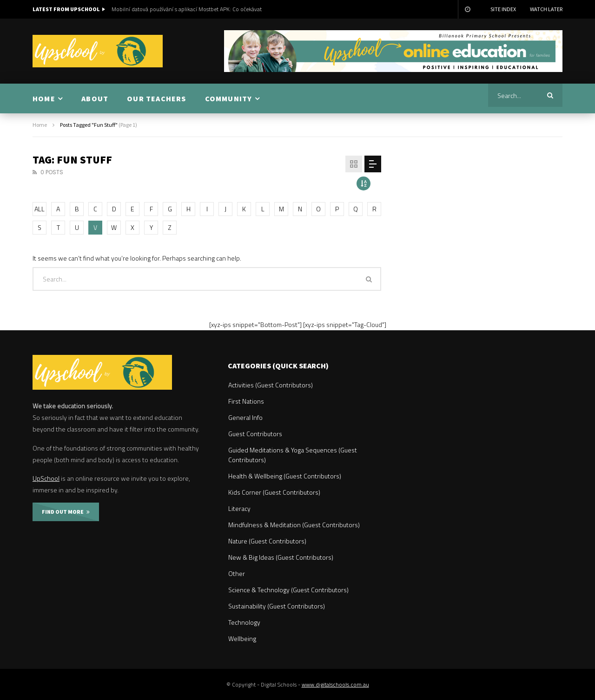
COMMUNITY (229, 98)
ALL (40, 209)
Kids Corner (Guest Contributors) (274, 492)
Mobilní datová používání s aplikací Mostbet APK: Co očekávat (187, 9)
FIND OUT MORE (66, 512)
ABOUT (95, 98)
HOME (44, 98)
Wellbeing (242, 638)
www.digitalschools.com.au (335, 684)
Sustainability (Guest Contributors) (277, 606)
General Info (245, 417)
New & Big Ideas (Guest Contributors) (281, 557)
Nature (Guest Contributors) (267, 541)
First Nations (246, 401)
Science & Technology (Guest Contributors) (288, 590)
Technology (244, 622)
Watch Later (546, 9)
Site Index (503, 9)
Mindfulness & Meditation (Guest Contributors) (294, 525)
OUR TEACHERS (156, 98)
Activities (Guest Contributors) (271, 385)
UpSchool (46, 478)
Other (237, 573)
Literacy (239, 508)
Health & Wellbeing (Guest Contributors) (285, 476)
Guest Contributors (255, 434)
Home (40, 125)
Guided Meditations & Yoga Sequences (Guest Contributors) (293, 455)
